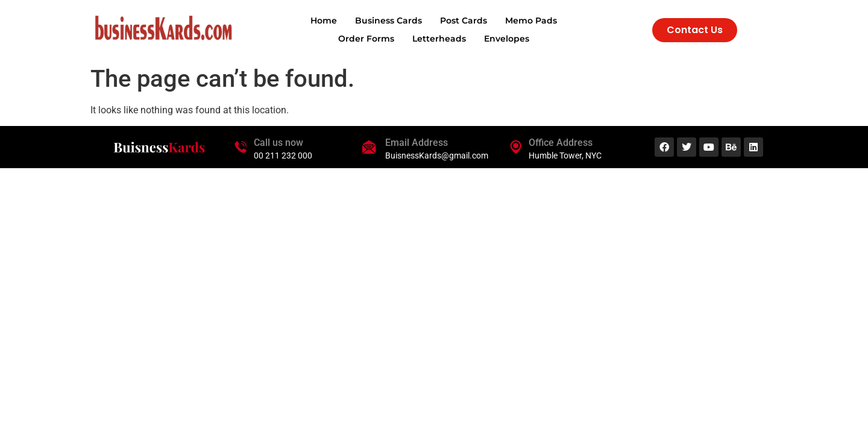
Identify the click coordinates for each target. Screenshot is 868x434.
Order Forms (366, 39)
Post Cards (464, 20)
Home (324, 20)
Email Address (417, 143)
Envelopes (507, 39)
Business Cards (388, 20)
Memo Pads (531, 20)
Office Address (561, 143)
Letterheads (439, 39)
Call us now (278, 143)
